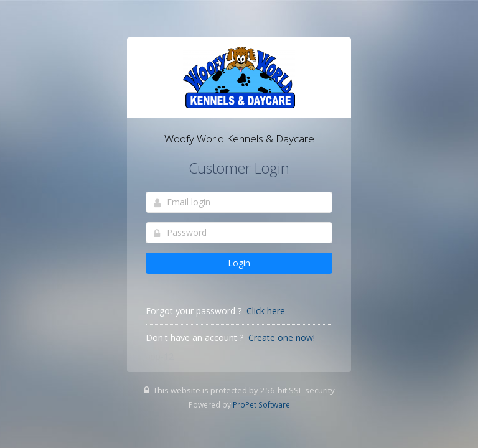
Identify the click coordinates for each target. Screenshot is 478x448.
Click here (266, 311)
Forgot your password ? (194, 311)
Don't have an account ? (194, 338)
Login (239, 263)
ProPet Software (261, 404)
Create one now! (282, 338)
